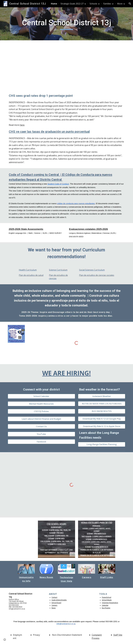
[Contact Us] (41, 426)
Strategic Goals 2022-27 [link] (72, 4)
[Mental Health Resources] (41, 404)
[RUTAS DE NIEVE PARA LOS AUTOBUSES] (102, 404)
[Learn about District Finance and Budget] (41, 419)
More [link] (120, 4)
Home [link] (54, 4)
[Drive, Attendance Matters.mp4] (67, 65)
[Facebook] (41, 442)
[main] (67, 24)
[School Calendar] (41, 396)
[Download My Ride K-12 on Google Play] (102, 419)
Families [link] (107, 4)
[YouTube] (41, 434)
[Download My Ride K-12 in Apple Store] (102, 426)
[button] (130, 4)
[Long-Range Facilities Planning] (102, 444)
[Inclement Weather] (102, 396)
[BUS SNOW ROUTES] (102, 411)
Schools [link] (93, 4)
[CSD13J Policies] (41, 411)
